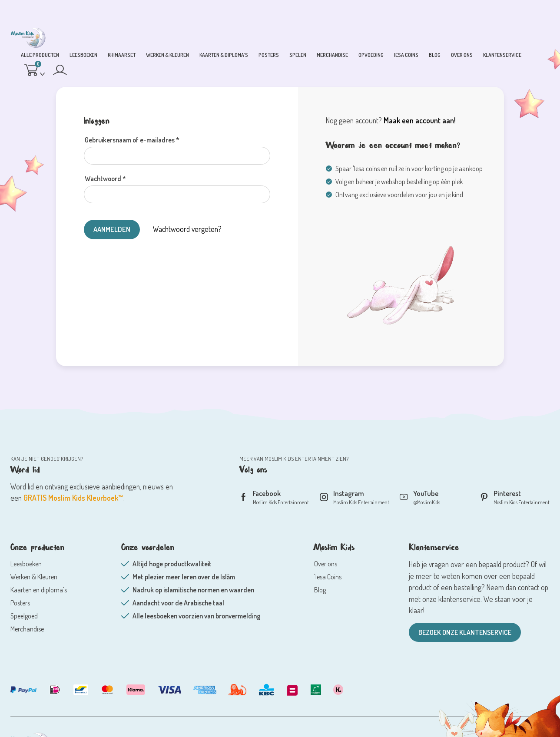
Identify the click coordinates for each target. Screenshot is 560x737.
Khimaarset (122, 55)
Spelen (298, 55)
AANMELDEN (113, 229)
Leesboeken (83, 55)
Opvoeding (371, 55)
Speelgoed (24, 616)
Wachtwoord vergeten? (189, 229)
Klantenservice (502, 55)
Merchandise (332, 55)
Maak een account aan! (420, 120)
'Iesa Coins (328, 577)
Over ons (462, 55)
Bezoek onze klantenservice (465, 633)
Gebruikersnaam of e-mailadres (132, 140)
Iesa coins (406, 55)
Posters (269, 55)
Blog (320, 590)
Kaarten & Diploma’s (224, 55)
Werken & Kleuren (167, 55)
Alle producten (40, 55)
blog (435, 55)
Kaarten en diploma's (39, 590)
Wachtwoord (105, 178)
